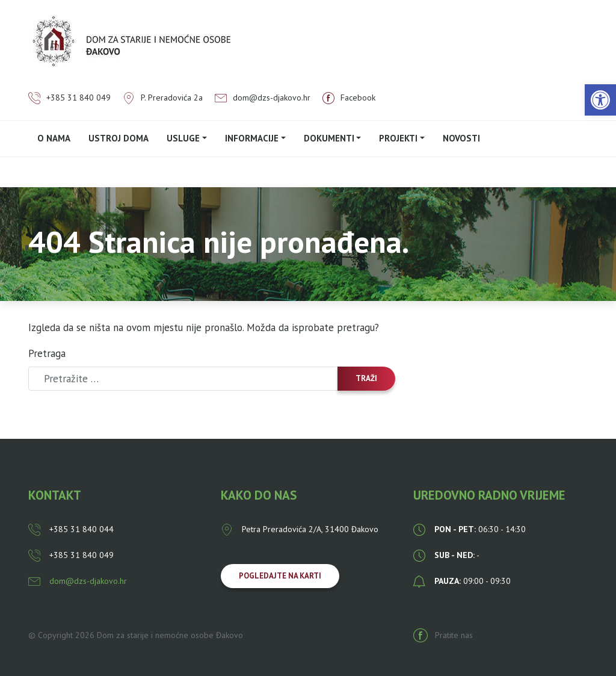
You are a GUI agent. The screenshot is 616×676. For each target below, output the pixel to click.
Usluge (183, 138)
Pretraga (47, 353)
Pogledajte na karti (280, 576)
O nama (54, 138)
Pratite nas (443, 635)
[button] (600, 100)
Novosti (461, 138)
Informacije (252, 138)
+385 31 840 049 (69, 98)
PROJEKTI (398, 138)
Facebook (349, 98)
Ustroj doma (119, 138)
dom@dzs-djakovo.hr (263, 98)
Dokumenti (329, 138)
